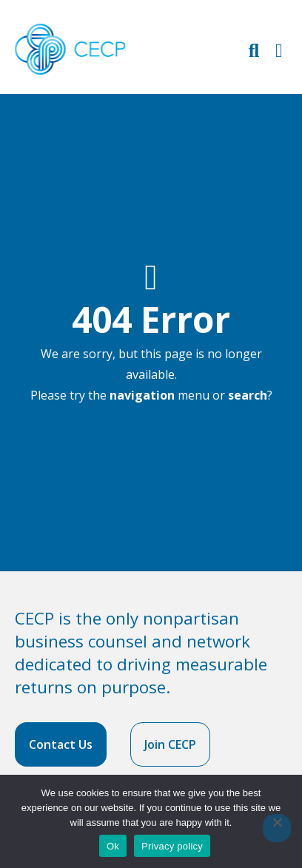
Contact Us (61, 744)
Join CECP (170, 744)
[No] (277, 828)
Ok (113, 846)
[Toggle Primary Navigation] (279, 50)
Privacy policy (172, 846)
